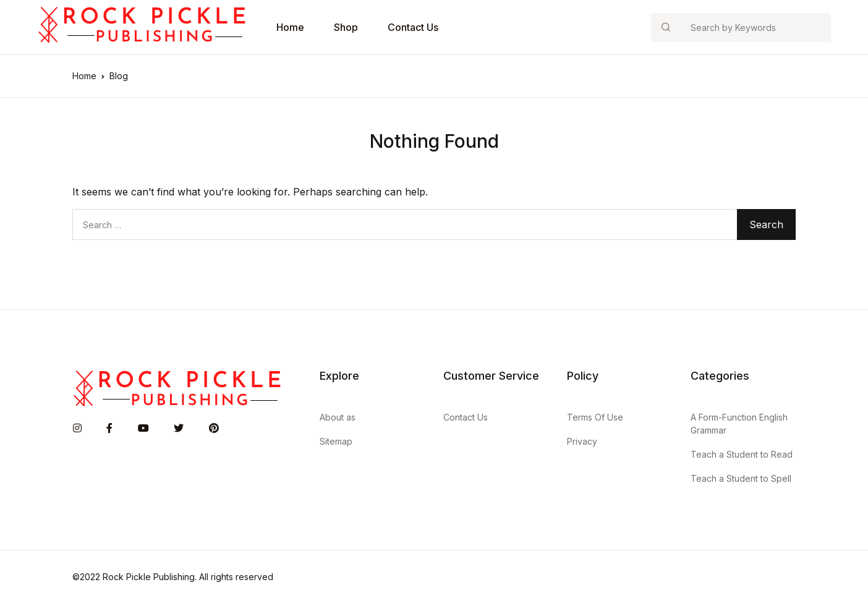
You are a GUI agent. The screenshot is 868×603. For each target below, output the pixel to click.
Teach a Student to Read (742, 454)
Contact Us (413, 27)
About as (338, 417)
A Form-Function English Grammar (739, 424)
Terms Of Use (595, 417)
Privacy (582, 441)
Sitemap (336, 441)
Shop (346, 27)
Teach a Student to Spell (741, 478)
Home (290, 27)
